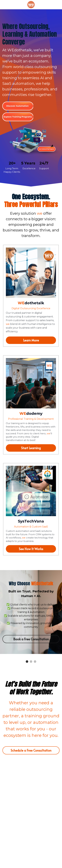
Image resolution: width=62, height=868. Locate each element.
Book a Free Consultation (31, 639)
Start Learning (31, 448)
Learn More (31, 340)
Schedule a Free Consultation (31, 750)
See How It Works (31, 549)
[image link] (31, 4)
